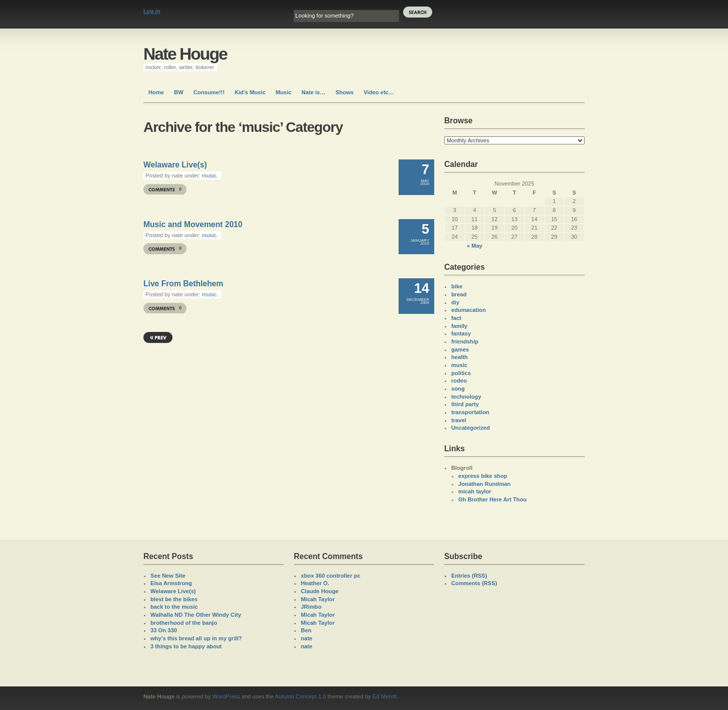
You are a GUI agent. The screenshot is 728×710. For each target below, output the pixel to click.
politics (461, 373)
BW (179, 92)
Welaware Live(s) (175, 165)
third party (465, 404)
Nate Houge (185, 54)
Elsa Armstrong (171, 583)
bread (459, 294)
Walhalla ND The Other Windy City (196, 615)
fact (456, 318)
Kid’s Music (250, 92)
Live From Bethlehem (183, 284)
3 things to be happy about (186, 646)
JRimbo (311, 607)
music (209, 175)
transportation (470, 412)
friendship (465, 341)
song (458, 389)
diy (455, 302)
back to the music (174, 607)
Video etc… (379, 92)
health (460, 357)
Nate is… (313, 92)
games (460, 349)
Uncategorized (471, 428)
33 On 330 (164, 630)
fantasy (461, 333)
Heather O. (315, 583)
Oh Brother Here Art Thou (492, 499)
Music (284, 92)
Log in (152, 11)
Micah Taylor (318, 599)
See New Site (168, 576)
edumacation (469, 310)
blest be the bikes (174, 599)
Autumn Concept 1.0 (300, 696)
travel (459, 420)
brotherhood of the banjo (184, 623)
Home (156, 92)
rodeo (459, 381)
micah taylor (475, 491)
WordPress (226, 696)
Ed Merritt (385, 696)
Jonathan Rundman (484, 484)
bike (457, 286)
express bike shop (483, 476)
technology (466, 397)
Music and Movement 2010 (193, 224)
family (459, 326)
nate (307, 638)
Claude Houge (320, 591)
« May (475, 246)
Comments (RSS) (474, 583)
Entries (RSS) (469, 576)
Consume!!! (209, 92)
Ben (306, 630)
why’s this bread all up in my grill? (196, 638)
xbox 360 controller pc (331, 576)
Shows (344, 92)
